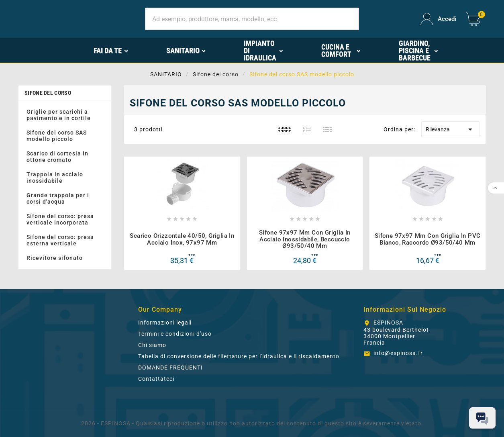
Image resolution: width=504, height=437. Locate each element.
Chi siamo (152, 345)
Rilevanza (450, 129)
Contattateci (156, 379)
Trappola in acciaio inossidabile (55, 178)
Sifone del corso (48, 93)
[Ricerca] (252, 19)
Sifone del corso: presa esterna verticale (60, 240)
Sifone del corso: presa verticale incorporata (60, 219)
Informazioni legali (165, 323)
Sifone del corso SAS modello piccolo (57, 136)
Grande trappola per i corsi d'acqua (58, 198)
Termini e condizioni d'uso (175, 334)
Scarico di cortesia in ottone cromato (57, 157)
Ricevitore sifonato (55, 258)
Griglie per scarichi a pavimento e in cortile (59, 115)
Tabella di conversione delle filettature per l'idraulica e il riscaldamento (239, 356)
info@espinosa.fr (398, 353)
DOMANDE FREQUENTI (170, 368)
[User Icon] (438, 19)
